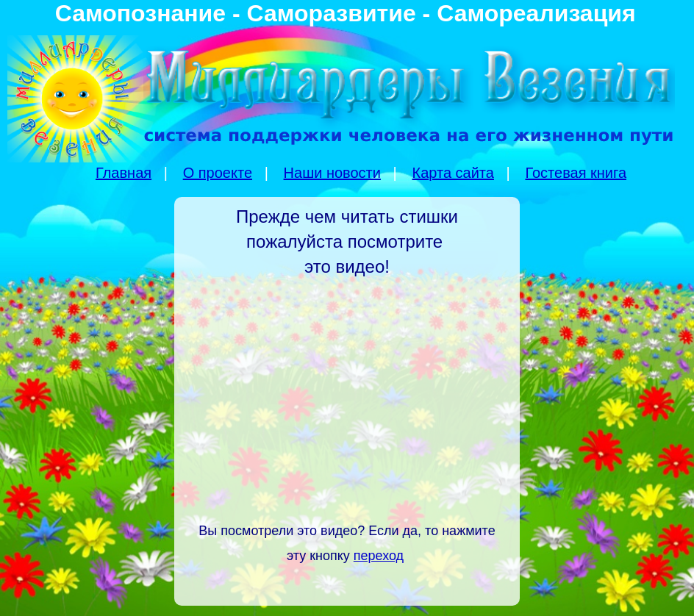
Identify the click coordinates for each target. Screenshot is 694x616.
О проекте (218, 173)
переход (379, 556)
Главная (124, 173)
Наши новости (332, 173)
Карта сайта (452, 173)
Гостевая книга (576, 173)
